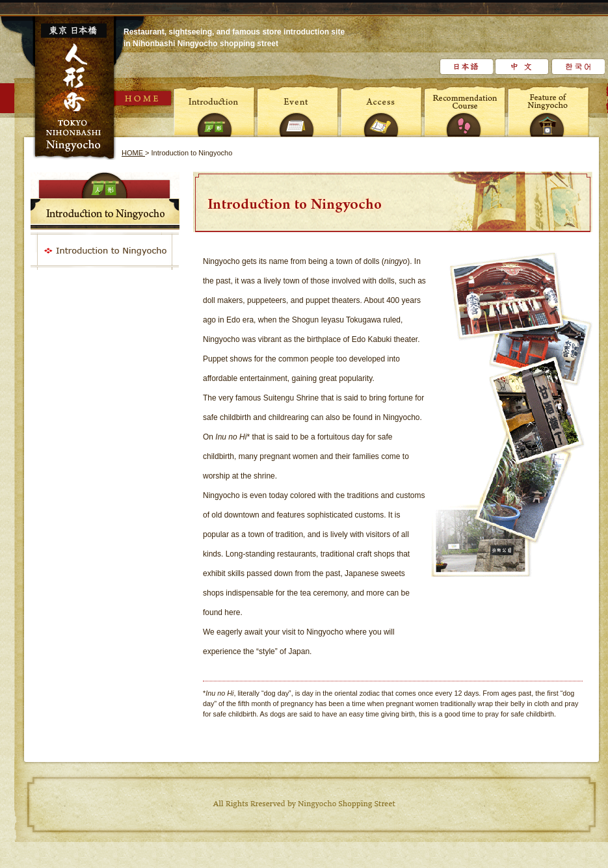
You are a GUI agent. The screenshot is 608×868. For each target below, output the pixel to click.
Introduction (215, 111)
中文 (522, 67)
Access (382, 111)
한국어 (578, 67)
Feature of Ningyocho (548, 111)
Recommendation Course (465, 111)
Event (298, 111)
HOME (144, 98)
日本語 (466, 67)
